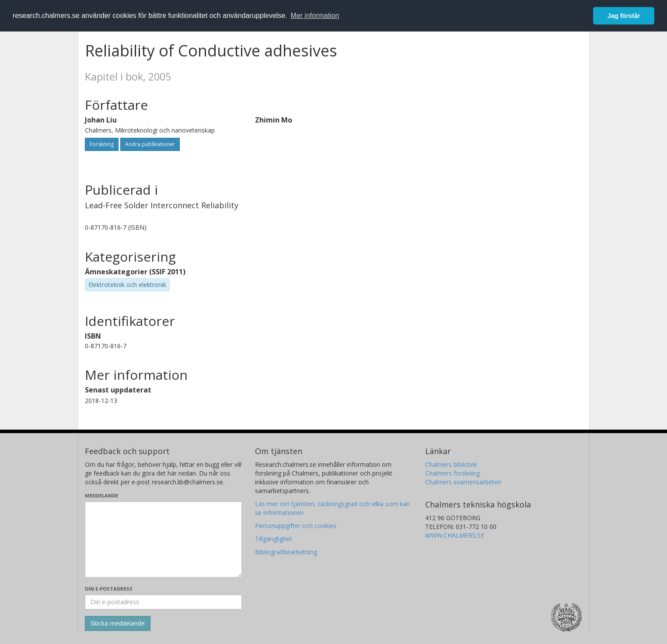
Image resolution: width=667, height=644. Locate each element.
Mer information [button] (315, 16)
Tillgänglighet (274, 539)
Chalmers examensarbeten (463, 482)
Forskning (102, 144)
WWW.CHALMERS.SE (455, 535)
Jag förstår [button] (624, 16)
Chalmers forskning (452, 473)
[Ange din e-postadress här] (163, 602)
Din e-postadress (109, 589)
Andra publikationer (150, 144)
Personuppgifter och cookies (296, 526)
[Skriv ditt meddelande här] (163, 539)
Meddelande (101, 495)
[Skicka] (118, 623)
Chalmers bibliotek (451, 464)
